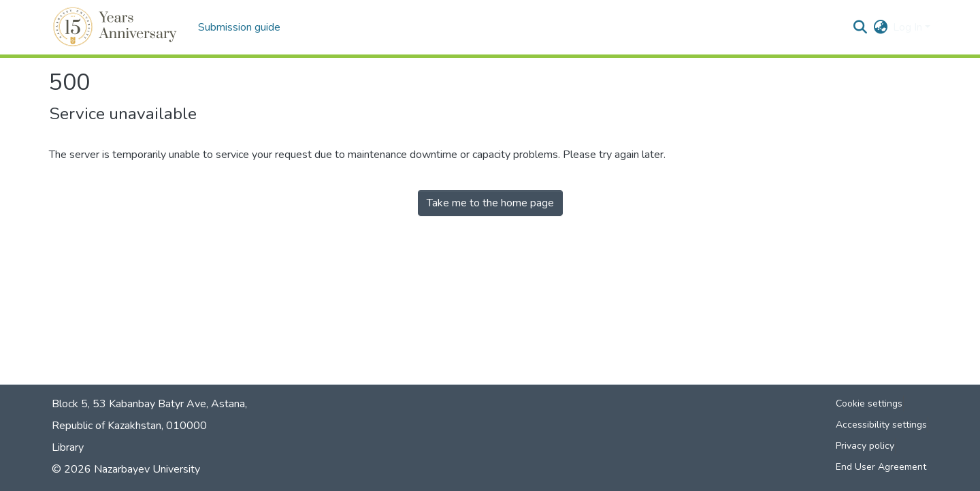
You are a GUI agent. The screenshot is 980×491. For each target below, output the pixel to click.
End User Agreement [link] (881, 467)
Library (68, 447)
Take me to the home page (490, 203)
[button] (117, 27)
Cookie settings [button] (869, 403)
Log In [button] (909, 27)
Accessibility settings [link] (881, 425)
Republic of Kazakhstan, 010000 (129, 426)
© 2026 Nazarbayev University (126, 469)
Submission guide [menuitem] (239, 27)
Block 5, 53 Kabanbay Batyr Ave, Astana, (149, 404)
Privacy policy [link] (865, 446)
